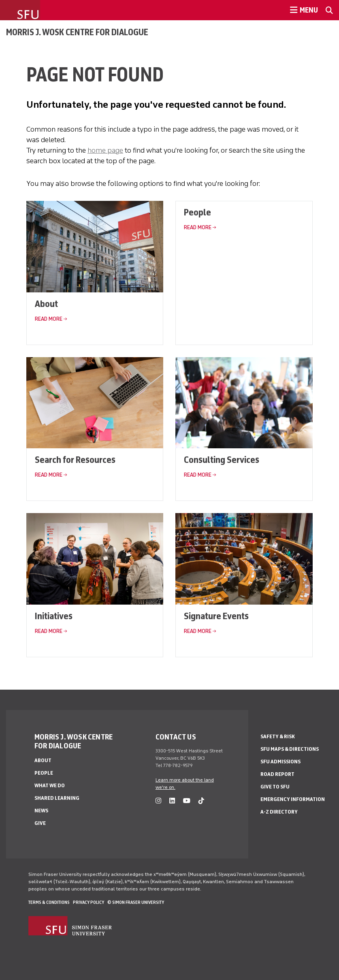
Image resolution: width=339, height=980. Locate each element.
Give (40, 823)
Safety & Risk (278, 736)
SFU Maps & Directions (290, 749)
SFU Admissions (280, 762)
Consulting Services (222, 459)
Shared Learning (57, 798)
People (197, 212)
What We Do (50, 785)
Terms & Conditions (49, 902)
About (46, 304)
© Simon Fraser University (136, 902)
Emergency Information (293, 799)
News (41, 811)
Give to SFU (275, 787)
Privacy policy (88, 902)
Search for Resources (75, 459)
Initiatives (54, 616)
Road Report (277, 774)
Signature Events (216, 616)
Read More (49, 319)
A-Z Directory (279, 812)
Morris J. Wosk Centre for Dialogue (77, 32)
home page (105, 150)
